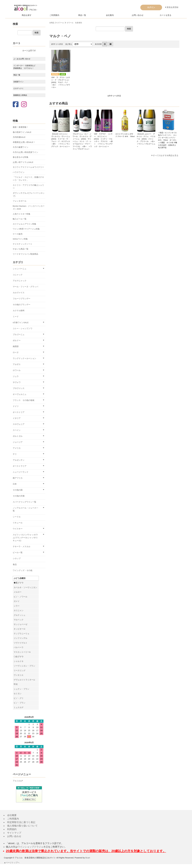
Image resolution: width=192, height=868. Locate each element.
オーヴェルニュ (20, 394)
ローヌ (16, 352)
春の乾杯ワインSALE (22, 132)
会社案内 (110, 15)
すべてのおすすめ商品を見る (166, 155)
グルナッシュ (20, 615)
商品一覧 (82, 15)
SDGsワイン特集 (20, 239)
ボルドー (17, 340)
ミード (16, 316)
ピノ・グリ (19, 698)
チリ (15, 454)
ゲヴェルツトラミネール (24, 680)
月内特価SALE (19, 137)
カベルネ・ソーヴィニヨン (25, 587)
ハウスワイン (19, 172)
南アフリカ (18, 478)
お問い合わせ (138, 15)
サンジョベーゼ (21, 624)
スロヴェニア (19, 424)
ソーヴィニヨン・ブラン (24, 666)
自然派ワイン (18, 82)
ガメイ (17, 601)
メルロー (18, 592)
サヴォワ (17, 382)
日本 (15, 484)
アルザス (17, 364)
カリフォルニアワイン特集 (24, 224)
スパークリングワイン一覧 (24, 502)
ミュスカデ (19, 707)
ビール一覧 (18, 552)
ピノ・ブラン (20, 703)
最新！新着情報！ (21, 127)
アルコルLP (18, 781)
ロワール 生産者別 (74, 23)
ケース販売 (18, 234)
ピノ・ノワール (21, 597)
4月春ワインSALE (21, 322)
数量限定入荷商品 (20, 95)
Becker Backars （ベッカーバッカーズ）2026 (29, 207)
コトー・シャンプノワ (23, 328)
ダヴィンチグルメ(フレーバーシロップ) (29, 194)
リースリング (20, 670)
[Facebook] (16, 105)
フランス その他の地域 (23, 400)
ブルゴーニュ (19, 334)
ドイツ (16, 406)
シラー (17, 606)
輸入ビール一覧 (20, 219)
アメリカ (17, 448)
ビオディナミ (18, 88)
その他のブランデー (22, 305)
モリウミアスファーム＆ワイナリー (28, 167)
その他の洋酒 (19, 496)
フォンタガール (20, 201)
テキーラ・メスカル (22, 546)
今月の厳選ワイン (21, 147)
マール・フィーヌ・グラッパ (25, 287)
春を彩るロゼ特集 (21, 157)
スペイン (17, 430)
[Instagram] (24, 105)
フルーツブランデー (22, 299)
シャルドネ (19, 661)
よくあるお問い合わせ (22, 59)
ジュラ (16, 376)
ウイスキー (18, 529)
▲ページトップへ (12, 862)
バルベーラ (19, 647)
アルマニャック (20, 281)
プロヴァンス (19, 388)
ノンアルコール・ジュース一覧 (25, 509)
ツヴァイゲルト (21, 643)
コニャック (18, 275)
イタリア (17, 418)
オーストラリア (20, 466)
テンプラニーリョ (21, 634)
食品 (15, 564)
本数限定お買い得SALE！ (24, 142)
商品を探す (27, 15)
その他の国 (18, 490)
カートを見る (165, 15)
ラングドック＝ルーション (24, 358)
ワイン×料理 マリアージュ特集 (26, 229)
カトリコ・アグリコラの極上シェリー (28, 187)
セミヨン (18, 693)
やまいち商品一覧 (21, 249)
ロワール (61, 23)
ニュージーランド (21, 472)
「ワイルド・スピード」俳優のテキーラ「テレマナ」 (28, 179)
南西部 (16, 346)
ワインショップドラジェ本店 (33, 847)
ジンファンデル (21, 638)
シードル (17, 517)
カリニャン (19, 610)
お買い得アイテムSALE (23, 162)
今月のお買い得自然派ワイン (25, 152)
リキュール (18, 523)
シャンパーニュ (20, 269)
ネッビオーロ (20, 629)
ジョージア (18, 442)
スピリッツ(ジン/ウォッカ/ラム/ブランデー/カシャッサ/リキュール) (25, 538)
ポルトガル (18, 436)
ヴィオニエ (19, 675)
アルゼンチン (19, 460)
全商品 (52, 23)
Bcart (88, 858)
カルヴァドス (19, 293)
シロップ (17, 558)
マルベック (19, 620)
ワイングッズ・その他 (23, 570)
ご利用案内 (54, 15)
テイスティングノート (23, 244)
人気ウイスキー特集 (22, 214)
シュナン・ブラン (21, 689)
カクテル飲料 (19, 311)
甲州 (16, 684)
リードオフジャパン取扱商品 (25, 254)
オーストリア (19, 412)
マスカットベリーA (22, 652)
